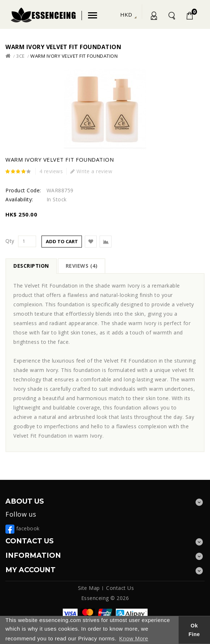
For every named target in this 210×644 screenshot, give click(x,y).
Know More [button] (134, 638)
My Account (153, 17)
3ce (21, 56)
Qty (10, 241)
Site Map (89, 588)
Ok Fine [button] (194, 630)
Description (31, 266)
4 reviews (51, 171)
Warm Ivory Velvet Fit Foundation (74, 56)
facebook (23, 528)
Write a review (91, 171)
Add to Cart (62, 241)
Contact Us (120, 588)
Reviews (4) (82, 266)
